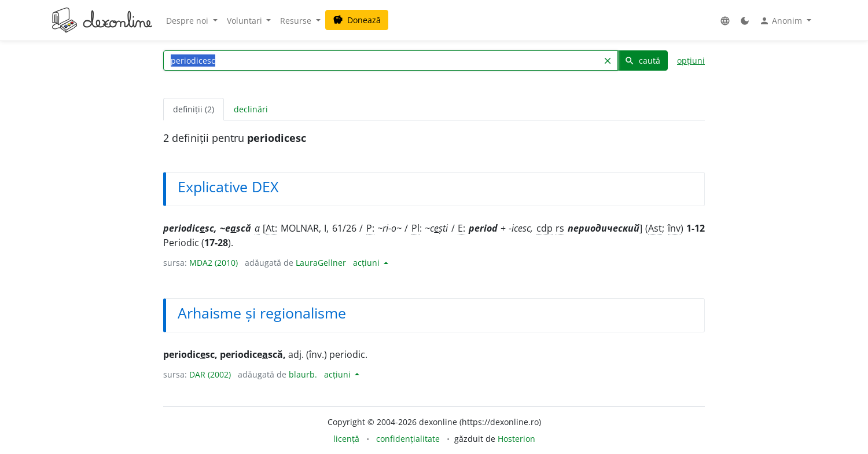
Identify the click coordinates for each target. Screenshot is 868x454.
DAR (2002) (210, 374)
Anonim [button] (782, 21)
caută (642, 61)
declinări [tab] (251, 109)
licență (346, 439)
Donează (357, 20)
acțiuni (367, 263)
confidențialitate (408, 439)
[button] (725, 21)
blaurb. (303, 374)
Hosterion (516, 439)
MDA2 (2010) (214, 263)
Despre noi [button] (188, 21)
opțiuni (691, 61)
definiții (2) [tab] (194, 109)
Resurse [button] (297, 21)
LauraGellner (321, 263)
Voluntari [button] (246, 21)
